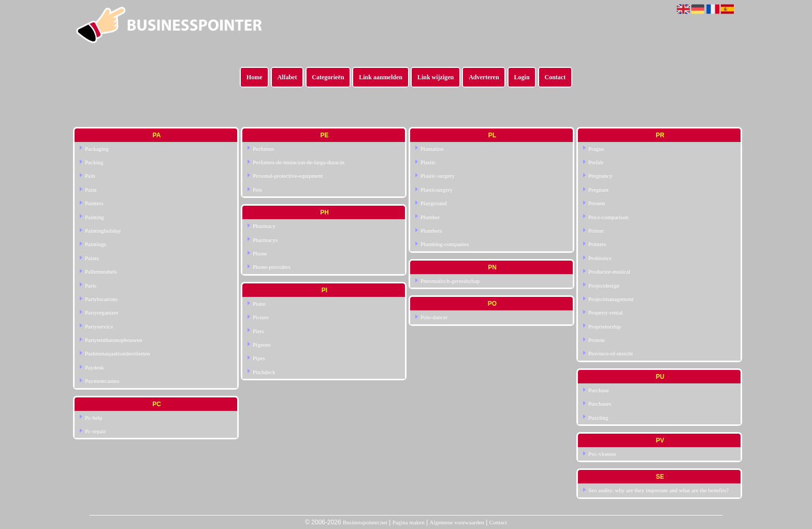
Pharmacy (264, 226)
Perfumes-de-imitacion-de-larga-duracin (299, 162)
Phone (260, 253)
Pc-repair (95, 431)
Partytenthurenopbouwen (114, 340)
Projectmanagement (611, 299)
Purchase (599, 390)
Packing (94, 162)
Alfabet (287, 77)
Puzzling (598, 418)
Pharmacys (265, 240)
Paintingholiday (103, 231)
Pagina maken (409, 522)
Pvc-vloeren (602, 454)
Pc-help (94, 418)
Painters (94, 203)
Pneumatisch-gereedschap (450, 281)
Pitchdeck (264, 372)
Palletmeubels (101, 271)
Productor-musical (609, 271)
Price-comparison (608, 217)
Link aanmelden (381, 77)
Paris (91, 285)
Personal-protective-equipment (288, 176)
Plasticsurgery (437, 190)
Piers (258, 331)
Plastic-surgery (438, 176)
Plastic (428, 162)
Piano (259, 304)
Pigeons (262, 345)
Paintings (96, 244)
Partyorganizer (102, 312)
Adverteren (484, 77)
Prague (596, 149)
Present (597, 203)
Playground (434, 203)
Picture (261, 317)
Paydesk (95, 367)
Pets (257, 190)
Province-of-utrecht (611, 353)
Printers (597, 244)
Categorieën (328, 77)
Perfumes (264, 149)
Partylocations (101, 299)
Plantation (432, 149)
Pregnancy (600, 176)
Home (255, 77)
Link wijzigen (436, 77)
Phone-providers (272, 267)
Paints (92, 258)
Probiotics (600, 258)
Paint (91, 190)
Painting (95, 217)
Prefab (596, 162)
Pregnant (598, 190)
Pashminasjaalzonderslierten (117, 353)
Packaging (97, 149)
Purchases (600, 404)
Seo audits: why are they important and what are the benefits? (658, 490)
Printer (596, 231)
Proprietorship (605, 326)
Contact (555, 77)
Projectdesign (604, 285)
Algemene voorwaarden (456, 522)
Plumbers (431, 231)
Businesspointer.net (365, 522)
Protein (597, 340)
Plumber (430, 217)
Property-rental (606, 312)
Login (522, 77)
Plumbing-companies (445, 244)
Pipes (259, 358)
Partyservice (99, 326)
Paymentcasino (102, 381)
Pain (90, 176)
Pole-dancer (434, 317)
